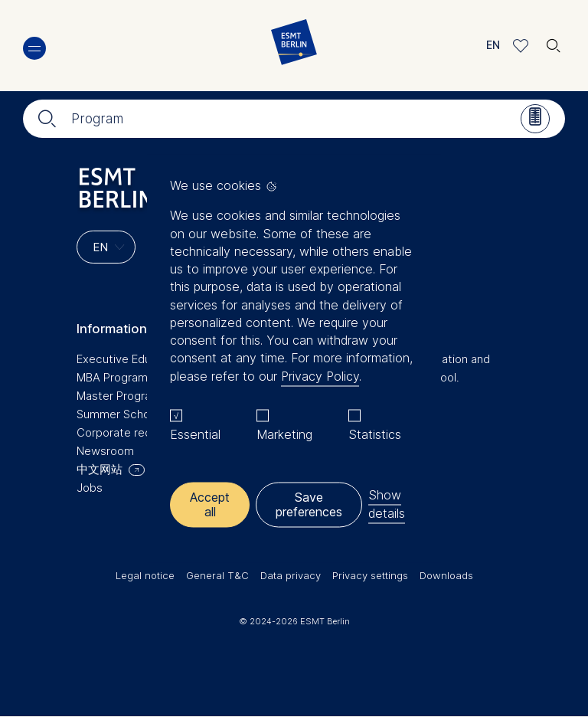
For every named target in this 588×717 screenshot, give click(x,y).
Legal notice (145, 575)
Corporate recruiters (131, 432)
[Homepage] (294, 46)
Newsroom (105, 451)
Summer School (118, 414)
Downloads (446, 575)
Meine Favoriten (521, 46)
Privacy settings (370, 575)
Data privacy (291, 575)
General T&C (217, 575)
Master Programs (122, 396)
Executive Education (130, 359)
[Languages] (106, 247)
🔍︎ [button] (554, 42)
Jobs (90, 488)
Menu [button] (34, 48)
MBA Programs (115, 377)
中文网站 (100, 469)
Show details (387, 504)
